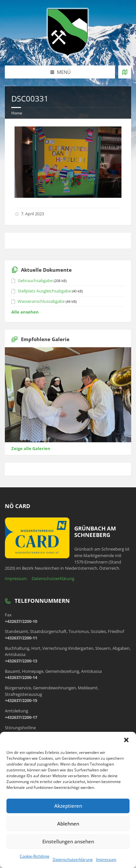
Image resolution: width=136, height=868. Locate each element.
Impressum (106, 859)
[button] (126, 740)
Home (17, 113)
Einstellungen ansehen (68, 841)
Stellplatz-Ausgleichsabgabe (44, 291)
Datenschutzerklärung (73, 859)
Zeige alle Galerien (31, 448)
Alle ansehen (25, 312)
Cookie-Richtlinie (35, 856)
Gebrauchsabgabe (35, 280)
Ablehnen (68, 824)
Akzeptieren (68, 806)
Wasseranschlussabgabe (41, 301)
